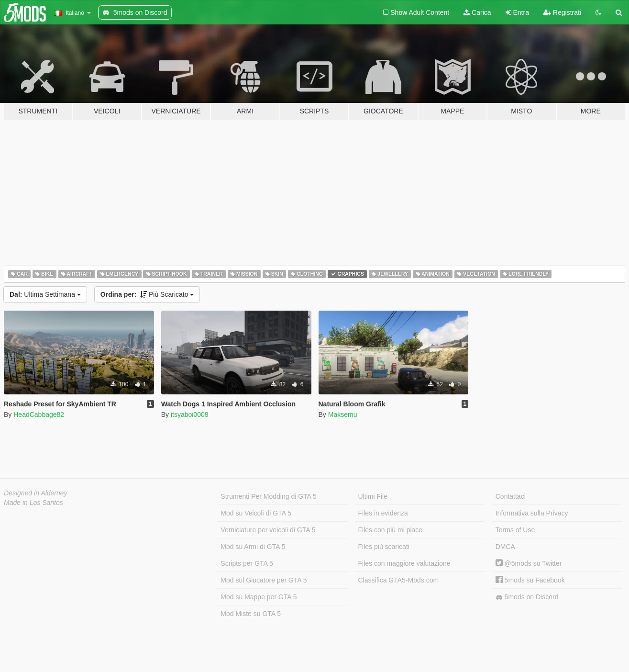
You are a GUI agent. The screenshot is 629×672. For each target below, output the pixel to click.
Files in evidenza (383, 513)
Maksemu (343, 414)
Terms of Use (515, 530)
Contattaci (511, 496)
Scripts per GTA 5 (247, 563)
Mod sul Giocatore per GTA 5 (264, 580)
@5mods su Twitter (529, 563)
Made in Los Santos (33, 503)
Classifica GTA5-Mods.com (399, 580)
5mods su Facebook (530, 580)
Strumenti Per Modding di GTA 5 (269, 496)
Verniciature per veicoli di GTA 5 (268, 530)
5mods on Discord (527, 597)
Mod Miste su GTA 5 (251, 614)
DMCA (505, 547)
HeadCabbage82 (39, 414)
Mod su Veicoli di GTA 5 (256, 513)
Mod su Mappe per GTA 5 (259, 597)
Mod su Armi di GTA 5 (253, 547)
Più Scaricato (147, 294)
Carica (477, 12)
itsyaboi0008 (190, 414)
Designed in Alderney (36, 493)
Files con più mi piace (391, 530)
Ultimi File (373, 496)
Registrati (562, 12)
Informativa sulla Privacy (532, 513)
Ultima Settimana (45, 294)
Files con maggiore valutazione (404, 563)
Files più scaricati (384, 547)
